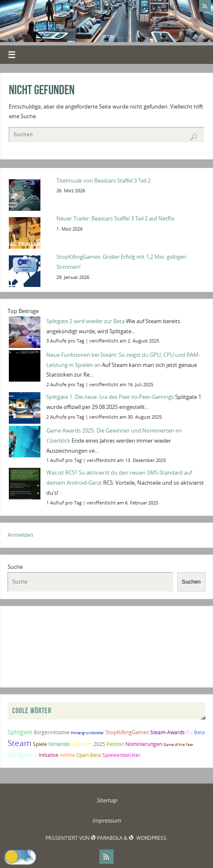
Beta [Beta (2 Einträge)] (200, 732)
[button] (20, 857)
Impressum (106, 820)
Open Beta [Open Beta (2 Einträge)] (89, 755)
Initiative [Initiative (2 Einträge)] (49, 755)
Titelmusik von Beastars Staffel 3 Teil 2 (104, 181)
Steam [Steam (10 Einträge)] (20, 743)
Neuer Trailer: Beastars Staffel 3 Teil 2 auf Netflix (116, 218)
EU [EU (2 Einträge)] (189, 732)
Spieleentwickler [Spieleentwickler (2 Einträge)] (121, 755)
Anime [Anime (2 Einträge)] (67, 755)
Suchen (191, 582)
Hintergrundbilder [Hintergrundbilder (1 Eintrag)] (87, 733)
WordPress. (148, 838)
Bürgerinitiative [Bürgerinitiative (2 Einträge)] (52, 732)
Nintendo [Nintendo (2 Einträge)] (59, 744)
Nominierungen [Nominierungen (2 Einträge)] (144, 744)
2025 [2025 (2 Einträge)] (99, 744)
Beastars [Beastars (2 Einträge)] (82, 744)
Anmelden (20, 535)
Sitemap (107, 800)
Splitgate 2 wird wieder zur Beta (85, 321)
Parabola (107, 838)
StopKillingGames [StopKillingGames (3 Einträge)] (127, 732)
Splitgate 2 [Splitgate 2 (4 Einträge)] (23, 755)
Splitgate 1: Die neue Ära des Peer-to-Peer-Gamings (110, 397)
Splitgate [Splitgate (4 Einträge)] (20, 732)
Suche (15, 567)
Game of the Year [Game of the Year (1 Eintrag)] (178, 745)
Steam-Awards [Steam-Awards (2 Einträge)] (168, 732)
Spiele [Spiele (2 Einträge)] (40, 744)
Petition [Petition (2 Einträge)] (115, 744)
